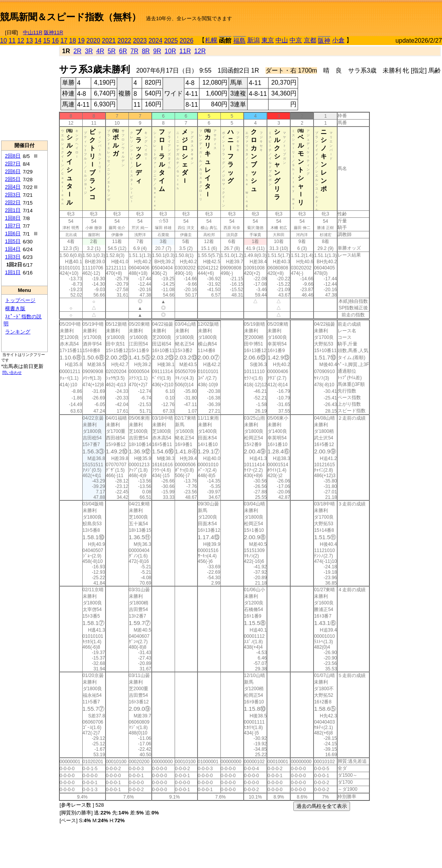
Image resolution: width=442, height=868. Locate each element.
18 (73, 41)
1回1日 (13, 272)
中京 (296, 40)
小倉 (338, 40)
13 (29, 41)
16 (55, 41)
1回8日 (13, 218)
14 (38, 41)
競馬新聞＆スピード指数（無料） (70, 17)
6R (123, 51)
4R (100, 51)
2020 (94, 41)
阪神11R (54, 32)
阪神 (324, 41)
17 (64, 41)
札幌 (211, 40)
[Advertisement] (351, 14)
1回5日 (13, 241)
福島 (239, 41)
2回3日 (13, 195)
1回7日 (13, 226)
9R (157, 51)
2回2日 (13, 202)
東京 (268, 40)
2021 (109, 41)
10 (3, 41)
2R (77, 51)
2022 (125, 41)
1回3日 (13, 257)
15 (47, 41)
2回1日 (13, 210)
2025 (171, 41)
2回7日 (13, 164)
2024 (156, 41)
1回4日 (13, 249)
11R (185, 51)
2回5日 (13, 179)
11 (12, 41)
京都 (310, 40)
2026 (187, 41)
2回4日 (13, 187)
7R (134, 51)
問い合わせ (12, 372)
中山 (282, 40)
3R (89, 51)
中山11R (33, 32)
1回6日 (13, 233)
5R (111, 51)
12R (200, 51)
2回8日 (13, 156)
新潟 (253, 40)
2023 (140, 41)
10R (170, 51)
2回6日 (13, 171)
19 (81, 41)
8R (146, 51)
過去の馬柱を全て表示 (322, 806)
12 (21, 41)
